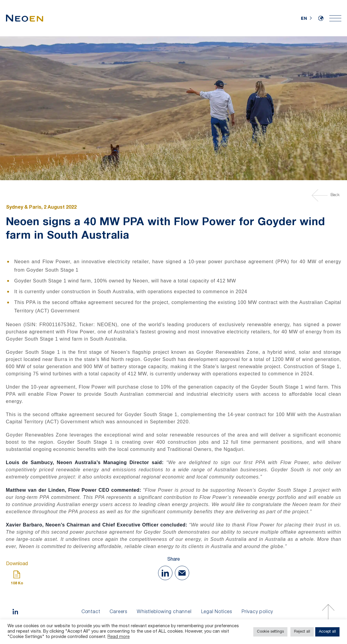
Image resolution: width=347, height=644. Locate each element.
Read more (119, 637)
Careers (118, 612)
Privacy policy (257, 612)
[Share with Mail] (182, 573)
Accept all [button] (327, 632)
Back (326, 195)
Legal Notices (217, 612)
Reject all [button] (302, 632)
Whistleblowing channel (164, 612)
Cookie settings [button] (270, 632)
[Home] (25, 18)
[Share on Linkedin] (165, 573)
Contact (91, 612)
